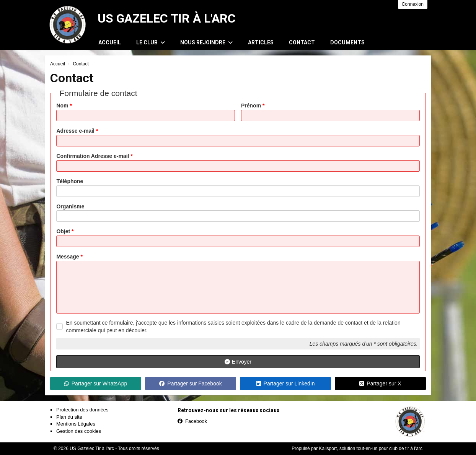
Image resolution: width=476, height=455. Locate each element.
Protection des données (82, 410)
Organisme (70, 206)
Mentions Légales (76, 424)
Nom (64, 106)
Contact (302, 42)
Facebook (192, 421)
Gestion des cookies (79, 431)
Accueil (110, 42)
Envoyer (238, 362)
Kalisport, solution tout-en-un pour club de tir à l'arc (371, 448)
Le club (151, 42)
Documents (347, 42)
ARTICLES (261, 42)
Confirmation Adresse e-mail (94, 156)
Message (69, 257)
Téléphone (70, 181)
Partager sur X (380, 383)
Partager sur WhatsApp (96, 383)
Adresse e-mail (77, 131)
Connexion (413, 4)
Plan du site (69, 417)
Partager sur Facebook (190, 383)
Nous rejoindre (206, 42)
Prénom (253, 106)
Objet (65, 231)
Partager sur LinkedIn (286, 383)
